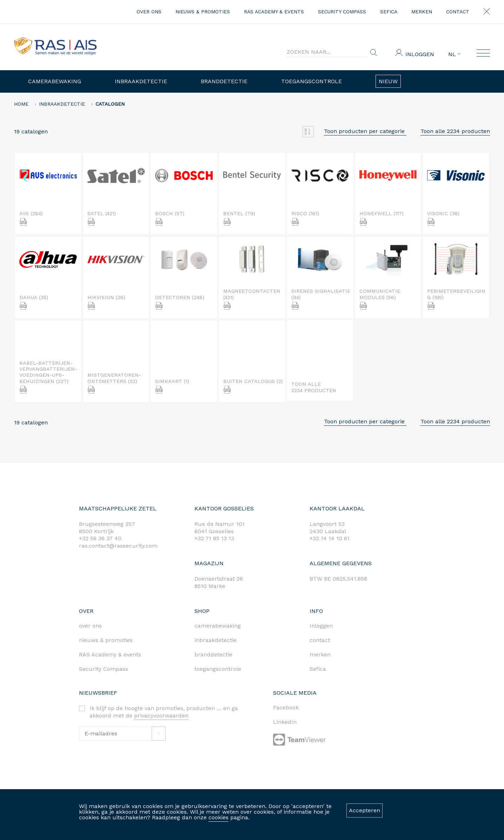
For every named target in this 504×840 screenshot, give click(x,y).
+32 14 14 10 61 (330, 538)
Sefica (389, 12)
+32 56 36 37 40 (100, 538)
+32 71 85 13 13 (214, 538)
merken (422, 12)
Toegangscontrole (311, 81)
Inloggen (420, 54)
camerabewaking (218, 626)
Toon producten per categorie (365, 131)
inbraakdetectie (215, 640)
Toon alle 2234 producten (455, 131)
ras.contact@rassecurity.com (118, 546)
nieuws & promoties (203, 12)
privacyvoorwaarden (161, 716)
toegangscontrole (218, 669)
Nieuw (388, 81)
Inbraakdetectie (141, 81)
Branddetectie (224, 81)
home (21, 104)
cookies (218, 817)
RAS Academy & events (274, 12)
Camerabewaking (55, 81)
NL (454, 54)
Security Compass (342, 12)
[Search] (327, 52)
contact (458, 12)
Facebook (286, 707)
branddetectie (213, 654)
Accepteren (364, 810)
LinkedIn (285, 722)
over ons (149, 12)
